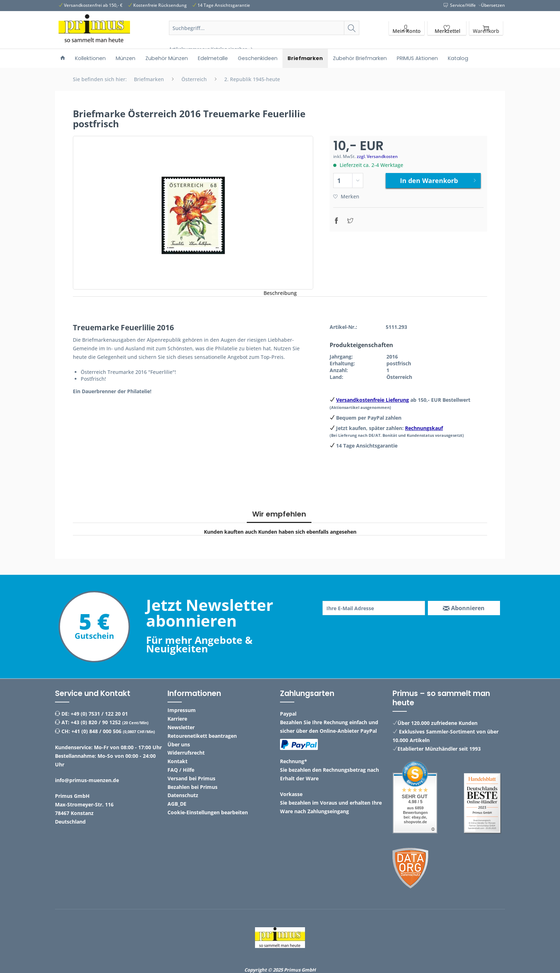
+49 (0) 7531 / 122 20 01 (99, 714)
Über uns (179, 744)
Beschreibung (280, 293)
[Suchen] (352, 28)
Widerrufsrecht (186, 753)
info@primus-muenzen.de (87, 780)
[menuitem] (264, 36)
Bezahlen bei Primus (192, 787)
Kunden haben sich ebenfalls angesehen (307, 532)
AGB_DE (177, 804)
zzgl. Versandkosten (377, 156)
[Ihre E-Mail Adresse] (374, 608)
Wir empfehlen (279, 514)
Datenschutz (183, 795)
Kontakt (177, 761)
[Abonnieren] (464, 608)
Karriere (177, 719)
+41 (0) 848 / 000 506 (96, 731)
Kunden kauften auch (230, 532)
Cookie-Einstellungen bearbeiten (208, 812)
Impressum (182, 710)
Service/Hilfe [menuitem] (460, 5)
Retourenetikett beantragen (202, 736)
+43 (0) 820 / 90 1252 (96, 722)
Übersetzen (493, 5)
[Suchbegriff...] (264, 28)
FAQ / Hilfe (181, 770)
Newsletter (181, 727)
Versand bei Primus (191, 778)
